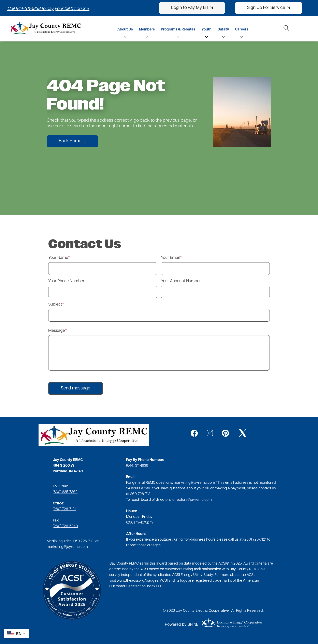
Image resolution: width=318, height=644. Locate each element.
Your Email (170, 258)
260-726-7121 (84, 541)
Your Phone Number (66, 281)
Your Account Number (181, 281)
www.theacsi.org (131, 581)
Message (57, 331)
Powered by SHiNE (182, 625)
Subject (55, 305)
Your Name (58, 258)
